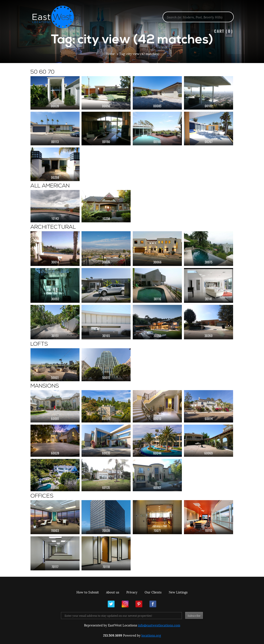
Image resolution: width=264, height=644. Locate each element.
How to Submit (88, 592)
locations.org (151, 635)
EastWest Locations (56, 17)
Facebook (153, 604)
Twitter (111, 604)
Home (110, 54)
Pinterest (139, 604)
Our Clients (153, 592)
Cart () (224, 31)
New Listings (178, 592)
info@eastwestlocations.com (159, 625)
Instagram (125, 604)
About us (113, 592)
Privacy (132, 592)
